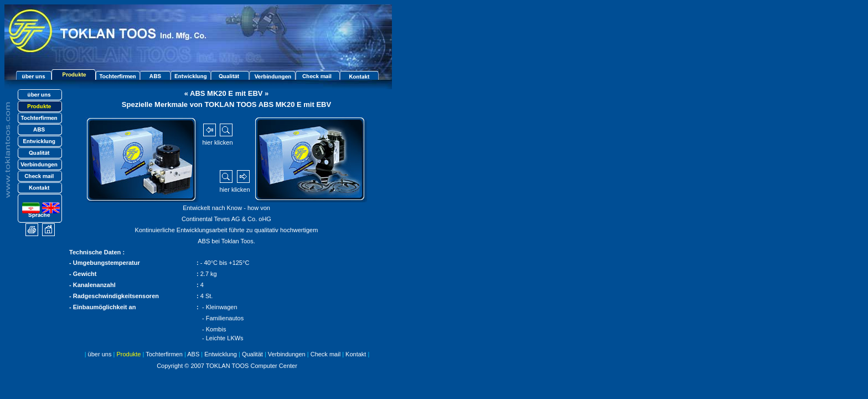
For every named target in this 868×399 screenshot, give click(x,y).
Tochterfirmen (164, 354)
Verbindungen (287, 354)
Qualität (250, 354)
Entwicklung (221, 354)
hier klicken (217, 142)
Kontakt (356, 354)
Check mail (325, 354)
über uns (100, 354)
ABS (193, 354)
